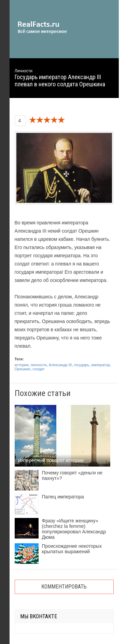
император (101, 365)
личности (39, 365)
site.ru (52, 27)
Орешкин (23, 369)
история (22, 365)
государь (81, 365)
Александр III (60, 365)
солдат (38, 369)
